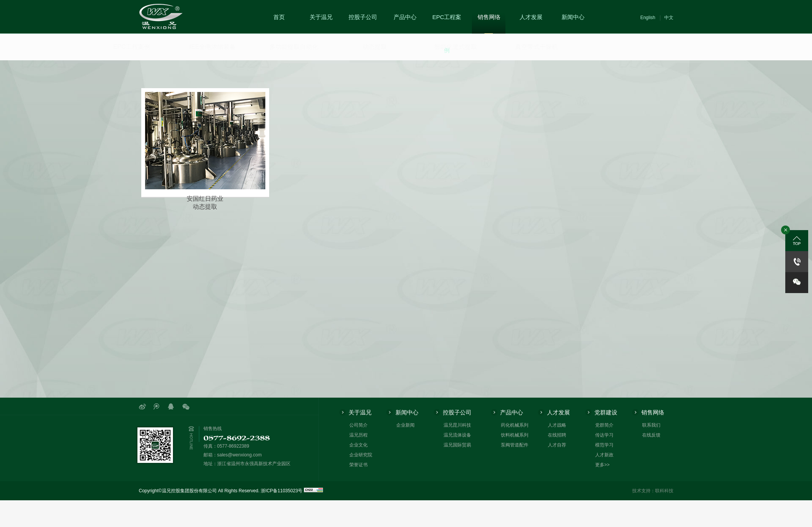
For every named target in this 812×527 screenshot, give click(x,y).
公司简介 (358, 425)
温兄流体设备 (457, 435)
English (648, 18)
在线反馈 (651, 435)
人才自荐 (557, 445)
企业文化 (358, 445)
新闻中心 (573, 17)
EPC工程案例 (447, 34)
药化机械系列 (515, 425)
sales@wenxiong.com (240, 455)
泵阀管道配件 (515, 445)
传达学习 (604, 435)
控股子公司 (363, 17)
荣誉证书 (358, 465)
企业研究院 (361, 455)
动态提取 (355, 52)
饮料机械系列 (515, 435)
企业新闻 (405, 425)
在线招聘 (557, 435)
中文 (669, 18)
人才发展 (531, 17)
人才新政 (604, 455)
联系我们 (651, 425)
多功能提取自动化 (257, 47)
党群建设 (606, 412)
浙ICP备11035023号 (282, 491)
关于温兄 (321, 17)
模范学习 (604, 445)
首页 (279, 17)
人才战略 (557, 425)
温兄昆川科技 (457, 425)
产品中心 (405, 17)
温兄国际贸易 (457, 445)
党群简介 (604, 425)
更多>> (602, 465)
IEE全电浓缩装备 (168, 47)
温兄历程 (358, 435)
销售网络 (489, 17)
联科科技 (664, 491)
